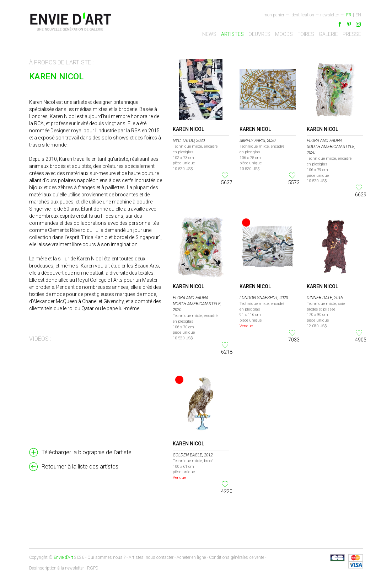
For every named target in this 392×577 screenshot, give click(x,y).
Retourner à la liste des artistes (80, 467)
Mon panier (274, 15)
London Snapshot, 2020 (264, 298)
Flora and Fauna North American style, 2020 (197, 304)
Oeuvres (259, 34)
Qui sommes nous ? (106, 557)
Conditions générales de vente (237, 557)
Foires (306, 34)
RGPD (93, 568)
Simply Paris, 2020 (257, 141)
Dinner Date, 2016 (325, 298)
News (209, 34)
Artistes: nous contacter (151, 557)
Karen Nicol (188, 129)
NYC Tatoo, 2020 (189, 141)
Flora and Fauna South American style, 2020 (331, 147)
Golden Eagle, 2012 (193, 455)
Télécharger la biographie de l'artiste (87, 452)
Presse (352, 34)
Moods (284, 34)
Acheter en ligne (191, 557)
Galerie (328, 34)
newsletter (330, 15)
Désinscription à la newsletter (57, 568)
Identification (302, 15)
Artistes (232, 34)
